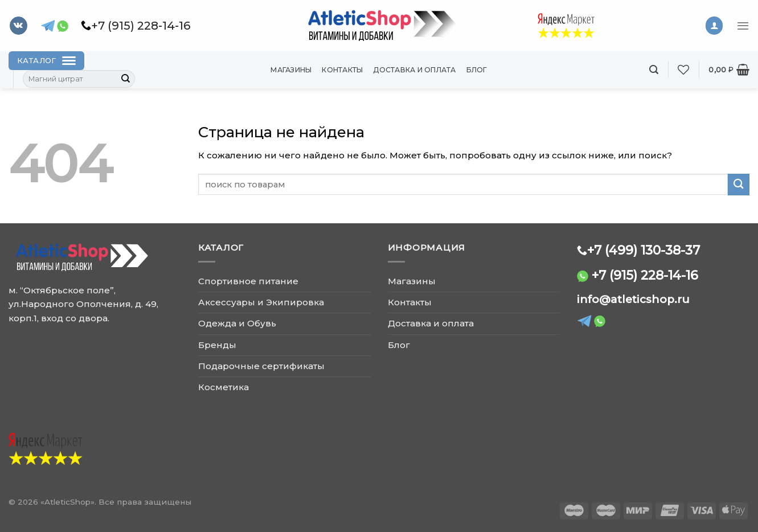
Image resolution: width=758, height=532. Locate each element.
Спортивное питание (248, 281)
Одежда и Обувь (237, 323)
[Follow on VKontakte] (19, 26)
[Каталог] (46, 61)
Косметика (224, 387)
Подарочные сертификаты (261, 366)
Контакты (342, 70)
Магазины (291, 70)
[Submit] (126, 79)
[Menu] (743, 26)
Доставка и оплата (414, 70)
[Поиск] (654, 70)
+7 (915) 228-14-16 (645, 275)
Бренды (217, 345)
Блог (477, 70)
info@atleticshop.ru (633, 299)
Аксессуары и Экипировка (261, 302)
